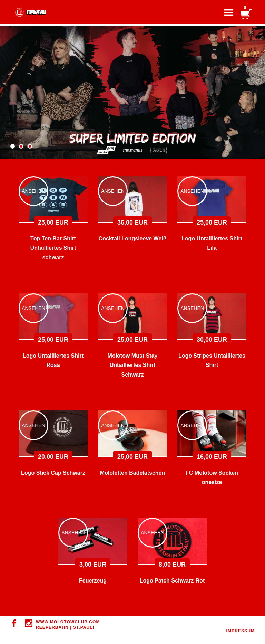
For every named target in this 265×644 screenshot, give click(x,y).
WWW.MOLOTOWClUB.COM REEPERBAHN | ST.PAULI (68, 625)
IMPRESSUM (241, 631)
